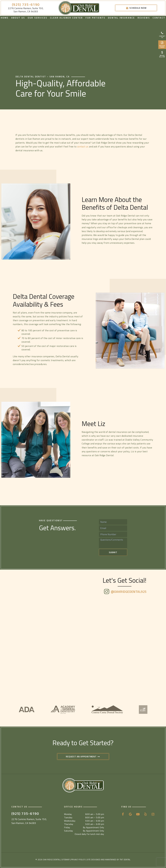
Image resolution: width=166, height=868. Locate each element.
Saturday (69, 831)
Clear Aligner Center (66, 18)
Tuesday (68, 817)
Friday (67, 827)
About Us (18, 18)
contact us (83, 147)
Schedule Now (136, 8)
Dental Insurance (121, 18)
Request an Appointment (83, 757)
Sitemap (66, 860)
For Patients (95, 18)
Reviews (144, 18)
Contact (159, 18)
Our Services (37, 18)
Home (5, 18)
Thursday (69, 824)
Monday (68, 814)
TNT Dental (125, 860)
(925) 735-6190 (26, 5)
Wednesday (70, 821)
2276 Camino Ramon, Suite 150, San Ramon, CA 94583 (26, 10)
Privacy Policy (78, 860)
